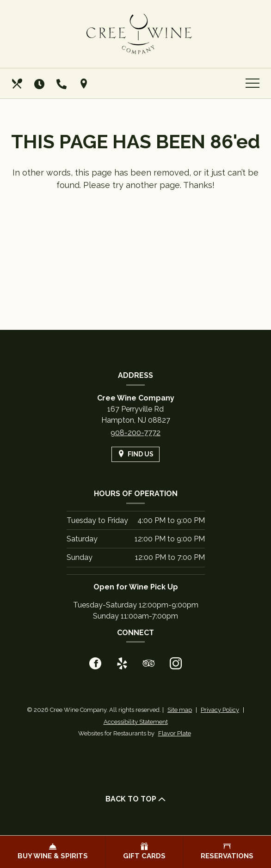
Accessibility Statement (136, 722)
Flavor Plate (175, 733)
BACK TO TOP (135, 799)
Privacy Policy (220, 710)
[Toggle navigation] (253, 84)
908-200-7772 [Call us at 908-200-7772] (135, 433)
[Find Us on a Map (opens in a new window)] (85, 84)
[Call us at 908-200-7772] (62, 84)
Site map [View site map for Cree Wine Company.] (180, 710)
